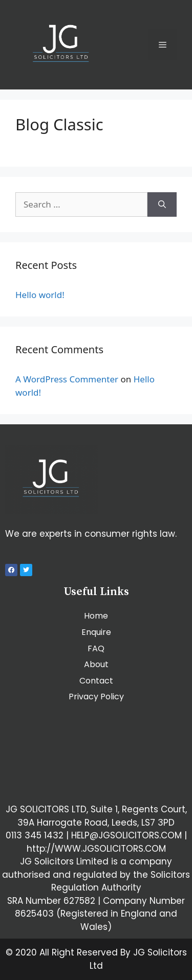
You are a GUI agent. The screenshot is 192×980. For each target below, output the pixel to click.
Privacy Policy (96, 697)
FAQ (96, 648)
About (96, 664)
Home (96, 616)
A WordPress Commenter (67, 379)
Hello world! (40, 295)
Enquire (96, 632)
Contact (96, 681)
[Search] (162, 204)
